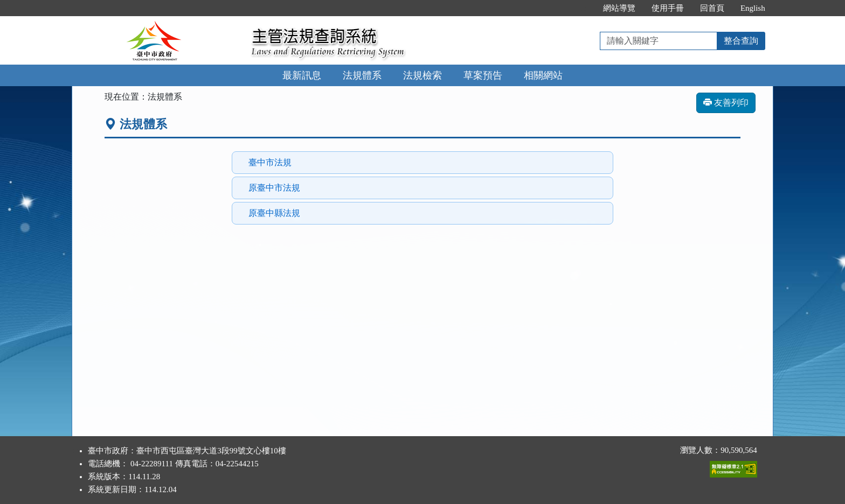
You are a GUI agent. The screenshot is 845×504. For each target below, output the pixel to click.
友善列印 (726, 103)
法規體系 (362, 75)
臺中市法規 (270, 162)
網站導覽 (619, 8)
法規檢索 (422, 75)
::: (583, 8)
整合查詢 (741, 41)
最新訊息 (302, 75)
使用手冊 (668, 8)
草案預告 (483, 75)
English (753, 8)
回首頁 (712, 8)
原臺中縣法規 (274, 213)
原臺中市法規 (274, 188)
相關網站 (543, 75)
